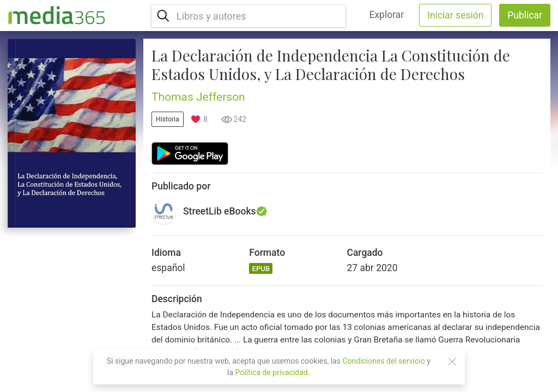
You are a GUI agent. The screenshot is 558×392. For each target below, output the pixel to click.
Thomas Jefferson (198, 97)
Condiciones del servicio (383, 361)
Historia (168, 119)
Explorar (386, 15)
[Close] (452, 362)
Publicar (525, 15)
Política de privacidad (272, 372)
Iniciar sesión (455, 15)
